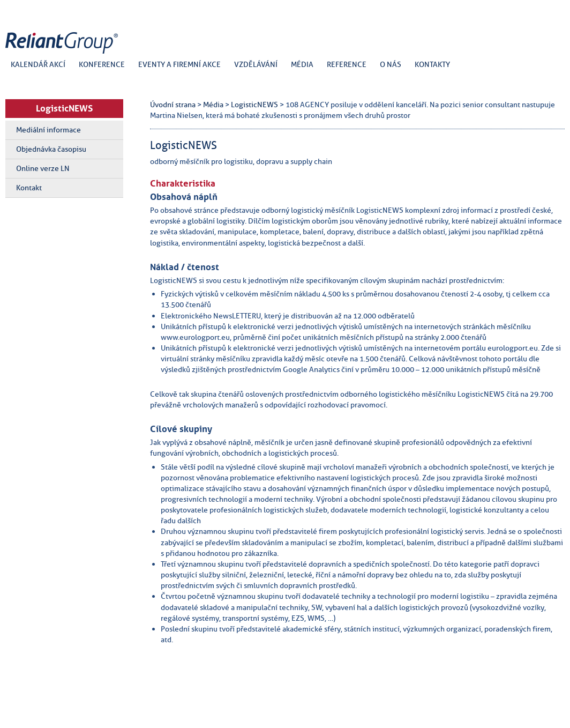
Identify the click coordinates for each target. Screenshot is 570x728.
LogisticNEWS (64, 108)
